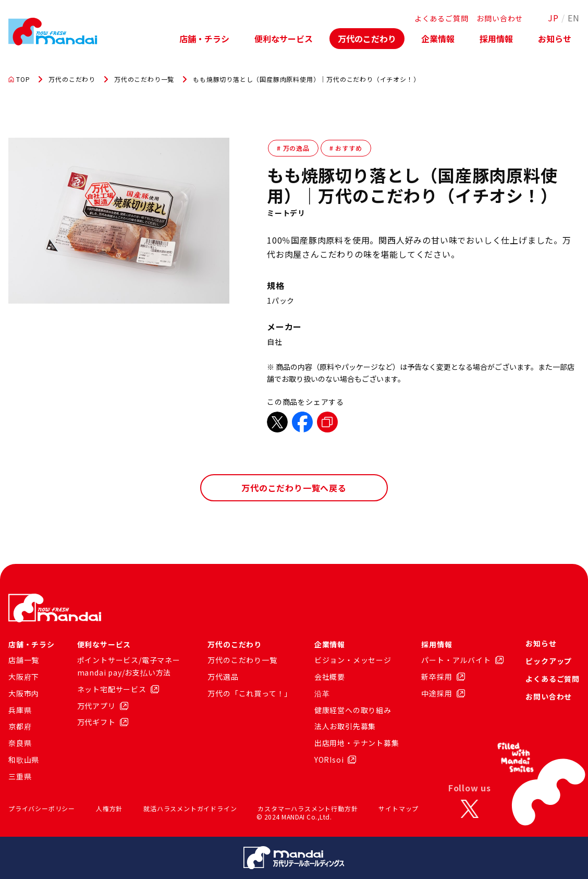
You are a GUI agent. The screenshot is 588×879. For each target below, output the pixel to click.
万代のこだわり (367, 39)
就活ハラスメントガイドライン (190, 808)
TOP (19, 79)
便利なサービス (284, 39)
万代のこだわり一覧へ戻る (294, 488)
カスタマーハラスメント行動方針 (308, 808)
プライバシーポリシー (42, 808)
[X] (470, 809)
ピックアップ (549, 661)
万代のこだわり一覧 (144, 79)
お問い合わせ (500, 18)
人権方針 (109, 808)
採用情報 (496, 39)
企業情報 (438, 39)
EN (574, 18)
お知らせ (555, 39)
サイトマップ (399, 808)
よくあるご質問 (442, 18)
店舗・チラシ (204, 39)
